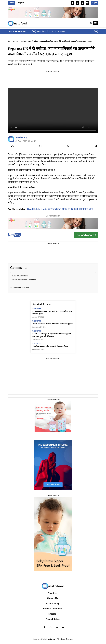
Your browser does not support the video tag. (53, 111)
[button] (91, 23)
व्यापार (16, 41)
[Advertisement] (53, 79)
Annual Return (53, 619)
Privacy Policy (52, 603)
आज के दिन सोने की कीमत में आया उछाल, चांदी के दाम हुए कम (52, 324)
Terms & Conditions (52, 609)
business (37, 309)
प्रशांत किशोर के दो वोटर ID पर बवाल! (51, 31)
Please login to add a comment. (24, 280)
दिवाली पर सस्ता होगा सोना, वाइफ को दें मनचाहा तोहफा (50, 346)
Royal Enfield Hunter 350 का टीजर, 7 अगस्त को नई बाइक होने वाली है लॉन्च (60, 209)
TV (14, 235)
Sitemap (52, 614)
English (21, 3)
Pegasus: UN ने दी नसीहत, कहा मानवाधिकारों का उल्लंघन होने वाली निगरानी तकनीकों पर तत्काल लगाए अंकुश (56, 41)
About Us (52, 593)
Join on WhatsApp (86, 235)
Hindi (12, 3)
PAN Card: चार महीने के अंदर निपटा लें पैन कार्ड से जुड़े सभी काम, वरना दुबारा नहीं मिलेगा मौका (52, 335)
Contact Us (52, 598)
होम (9, 41)
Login (95, 3)
